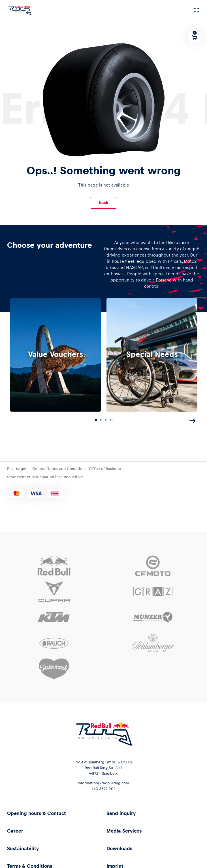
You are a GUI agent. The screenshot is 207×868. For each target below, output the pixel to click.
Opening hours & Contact (37, 811)
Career (15, 828)
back (103, 203)
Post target (17, 466)
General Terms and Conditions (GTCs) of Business (77, 466)
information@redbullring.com (103, 781)
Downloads (119, 846)
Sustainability (23, 846)
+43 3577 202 (103, 786)
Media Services (124, 828)
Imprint (115, 863)
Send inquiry (121, 811)
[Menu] (197, 10)
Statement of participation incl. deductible (45, 475)
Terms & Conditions (30, 863)
